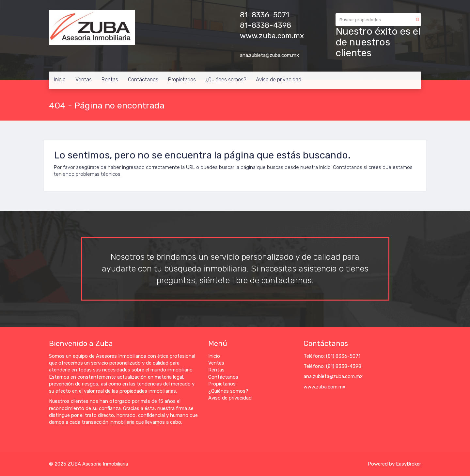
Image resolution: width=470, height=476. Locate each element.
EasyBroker (408, 464)
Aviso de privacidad (279, 80)
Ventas (84, 80)
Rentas (110, 80)
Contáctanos (143, 80)
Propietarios (182, 80)
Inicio (60, 80)
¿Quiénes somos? (226, 80)
